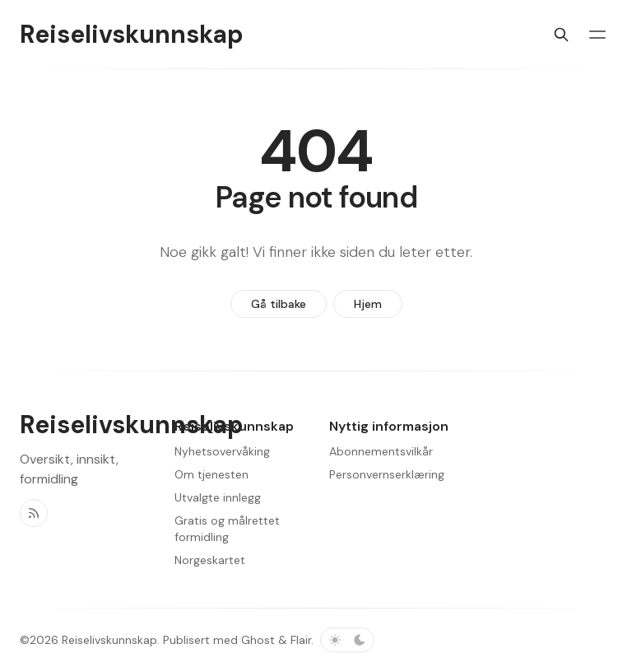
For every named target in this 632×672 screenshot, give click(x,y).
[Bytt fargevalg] (347, 640)
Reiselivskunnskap (109, 640)
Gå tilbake (279, 304)
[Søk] (561, 35)
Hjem (368, 304)
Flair (301, 640)
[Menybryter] (597, 35)
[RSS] (34, 513)
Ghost (258, 640)
